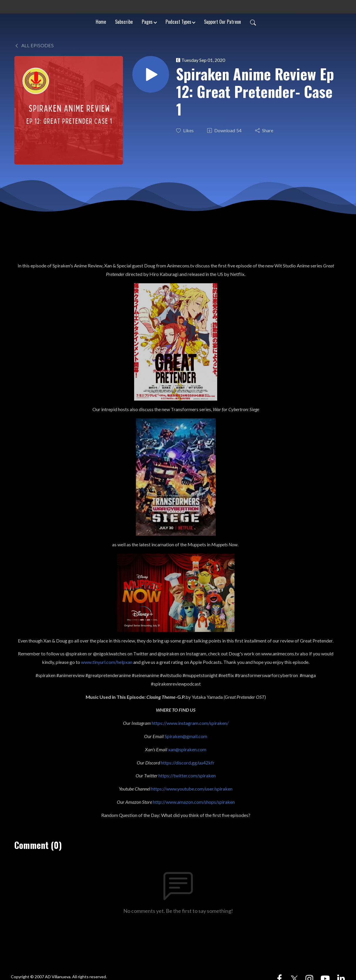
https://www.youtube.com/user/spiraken (192, 789)
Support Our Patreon (222, 22)
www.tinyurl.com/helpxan (107, 662)
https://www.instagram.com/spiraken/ (190, 723)
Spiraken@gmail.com (186, 736)
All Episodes (34, 45)
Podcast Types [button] (178, 22)
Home (101, 22)
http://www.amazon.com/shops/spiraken (194, 802)
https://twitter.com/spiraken (187, 775)
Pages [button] (147, 22)
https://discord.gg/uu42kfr (188, 763)
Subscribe (124, 22)
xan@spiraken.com (187, 749)
